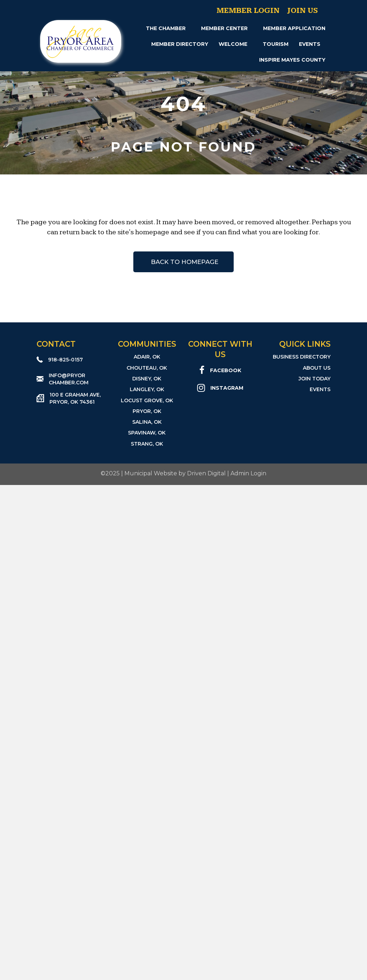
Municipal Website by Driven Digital (175, 473)
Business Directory (302, 357)
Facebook (226, 370)
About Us (317, 368)
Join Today (314, 379)
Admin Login (248, 473)
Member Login (248, 11)
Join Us (302, 11)
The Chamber (166, 28)
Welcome (233, 44)
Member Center (224, 28)
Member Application (294, 28)
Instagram (227, 388)
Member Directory (180, 44)
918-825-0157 (65, 360)
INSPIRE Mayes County (292, 60)
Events (310, 44)
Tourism (276, 44)
